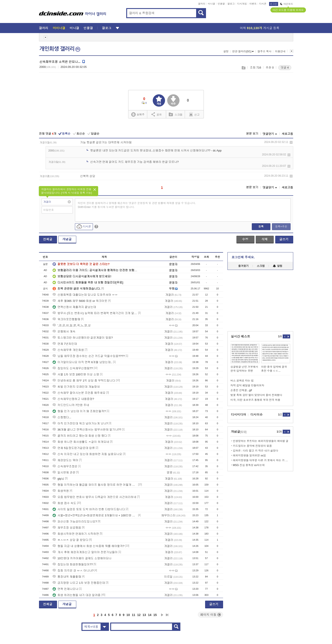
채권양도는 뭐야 (65, 460)
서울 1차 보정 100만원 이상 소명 (76, 374)
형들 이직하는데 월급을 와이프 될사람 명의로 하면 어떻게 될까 (95, 485)
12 (139, 615)
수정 (245, 239)
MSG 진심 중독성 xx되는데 (249, 465)
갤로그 (231, 4)
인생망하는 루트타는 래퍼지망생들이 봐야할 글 (261, 441)
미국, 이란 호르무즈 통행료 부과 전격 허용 (255, 400)
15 (155, 615)
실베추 (138, 115)
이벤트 (253, 4)
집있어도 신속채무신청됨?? (73, 368)
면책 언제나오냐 (65, 589)
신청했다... (62, 417)
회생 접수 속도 (64, 503)
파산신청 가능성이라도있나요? (75, 522)
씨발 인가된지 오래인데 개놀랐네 (76, 387)
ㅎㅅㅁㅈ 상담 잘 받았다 (70, 540)
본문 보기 (252, 134)
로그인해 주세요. (243, 257)
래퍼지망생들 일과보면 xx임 (249, 456)
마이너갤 (59, 28)
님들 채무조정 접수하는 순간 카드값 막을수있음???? (89, 356)
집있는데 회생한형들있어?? (73, 564)
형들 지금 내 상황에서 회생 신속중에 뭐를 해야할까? (89, 546)
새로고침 (288, 134)
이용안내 (280, 51)
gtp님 (58, 479)
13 (144, 615)
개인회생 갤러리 (60, 49)
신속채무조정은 (65, 466)
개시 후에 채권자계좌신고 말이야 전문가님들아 (85, 552)
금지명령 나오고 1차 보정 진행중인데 (79, 583)
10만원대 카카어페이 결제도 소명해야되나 (82, 558)
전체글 (48, 239)
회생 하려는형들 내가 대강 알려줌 (76, 595)
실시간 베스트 (241, 336)
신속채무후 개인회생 (68, 350)
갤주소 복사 (264, 51)
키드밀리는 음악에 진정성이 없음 (252, 446)
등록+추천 (281, 227)
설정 (226, 51)
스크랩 (243, 68)
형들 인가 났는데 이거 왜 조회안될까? (79, 411)
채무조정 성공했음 (67, 528)
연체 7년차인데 (65, 344)
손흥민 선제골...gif (241, 390)
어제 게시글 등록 (260, 28)
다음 (162, 615)
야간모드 (287, 4)
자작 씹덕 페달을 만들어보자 (247, 385)
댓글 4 (285, 68)
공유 (157, 114)
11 (133, 615)
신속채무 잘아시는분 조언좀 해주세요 (79, 393)
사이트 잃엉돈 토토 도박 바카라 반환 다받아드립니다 (89, 509)
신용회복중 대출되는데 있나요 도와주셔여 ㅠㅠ (85, 295)
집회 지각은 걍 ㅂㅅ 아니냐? (73, 571)
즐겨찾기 (243, 266)
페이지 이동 (211, 615)
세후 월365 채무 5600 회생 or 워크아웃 (80, 301)
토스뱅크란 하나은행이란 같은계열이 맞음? (83, 338)
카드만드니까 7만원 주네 (71, 405)
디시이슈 (257, 415)
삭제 (291, 142)
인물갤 (221, 4)
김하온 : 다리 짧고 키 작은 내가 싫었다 (256, 451)
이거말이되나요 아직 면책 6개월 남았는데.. (82, 362)
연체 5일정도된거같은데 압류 (74, 448)
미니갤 (211, 4)
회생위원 (61, 491)
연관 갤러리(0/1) (243, 51)
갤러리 (202, 4)
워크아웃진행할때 (66, 319)
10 (128, 615)
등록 (261, 227)
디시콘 (263, 4)
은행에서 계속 (64, 332)
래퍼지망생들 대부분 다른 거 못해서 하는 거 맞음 (262, 460)
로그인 (274, 4)
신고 (194, 114)
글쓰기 (284, 239)
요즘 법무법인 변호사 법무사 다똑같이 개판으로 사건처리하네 (94, 497)
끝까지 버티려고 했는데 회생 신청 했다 (80, 436)
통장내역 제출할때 (67, 577)
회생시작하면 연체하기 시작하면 (76, 534)
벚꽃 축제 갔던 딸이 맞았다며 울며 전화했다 (256, 395)
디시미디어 (239, 415)
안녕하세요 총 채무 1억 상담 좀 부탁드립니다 (84, 381)
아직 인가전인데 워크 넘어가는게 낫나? (80, 423)
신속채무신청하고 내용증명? (73, 399)
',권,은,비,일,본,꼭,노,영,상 (72, 325)
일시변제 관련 (64, 472)
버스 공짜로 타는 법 (242, 381)
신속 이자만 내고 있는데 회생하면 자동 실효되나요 (87, 454)
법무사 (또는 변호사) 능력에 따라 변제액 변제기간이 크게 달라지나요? (95, 313)
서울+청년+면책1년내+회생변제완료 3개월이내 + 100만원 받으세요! (95, 515)
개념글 (67, 239)
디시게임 (242, 4)
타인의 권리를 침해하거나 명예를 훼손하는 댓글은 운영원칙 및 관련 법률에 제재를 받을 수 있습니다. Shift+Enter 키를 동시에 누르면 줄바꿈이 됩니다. (137, 205)
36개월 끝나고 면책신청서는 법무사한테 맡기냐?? (87, 430)
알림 (278, 266)
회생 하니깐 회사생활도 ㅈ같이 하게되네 (81, 442)
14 (150, 615)
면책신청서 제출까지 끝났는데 (74, 307)
